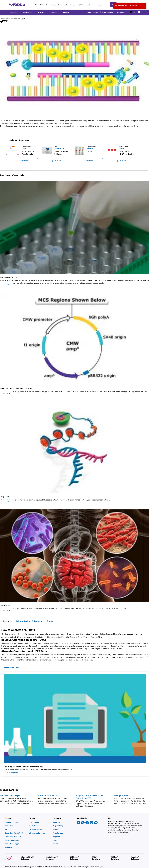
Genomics (17, 19)
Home (2, 19)
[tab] (8, 621)
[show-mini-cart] (135, 12)
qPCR (23, 19)
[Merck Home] (17, 5)
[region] (75, 154)
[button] (93, 12)
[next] (138, 154)
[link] (16, 822)
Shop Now (7, 285)
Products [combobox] (38, 5)
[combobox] (75, 5)
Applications (9, 19)
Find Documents (11, 773)
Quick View (24, 161)
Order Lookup (108, 12)
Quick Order (121, 12)
